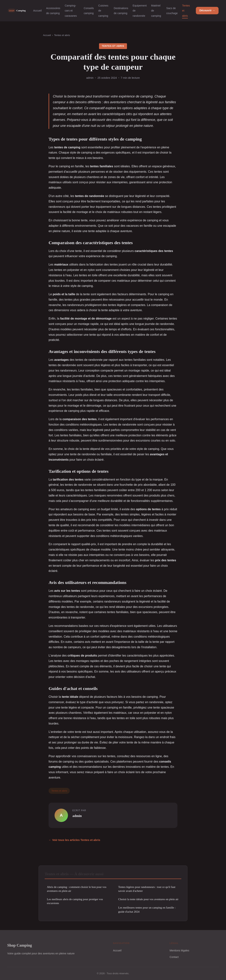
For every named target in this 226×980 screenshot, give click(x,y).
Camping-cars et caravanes (71, 11)
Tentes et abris (62, 35)
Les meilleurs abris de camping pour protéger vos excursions (75, 901)
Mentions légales (179, 950)
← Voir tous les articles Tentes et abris (74, 840)
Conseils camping (89, 11)
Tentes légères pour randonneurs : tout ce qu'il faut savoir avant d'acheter (147, 889)
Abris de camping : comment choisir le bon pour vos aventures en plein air (77, 889)
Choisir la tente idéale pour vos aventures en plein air (148, 899)
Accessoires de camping (53, 11)
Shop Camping (20, 945)
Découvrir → (207, 10)
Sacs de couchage (172, 11)
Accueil (37, 11)
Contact (174, 957)
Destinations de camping (121, 11)
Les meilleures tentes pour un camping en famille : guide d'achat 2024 (147, 909)
